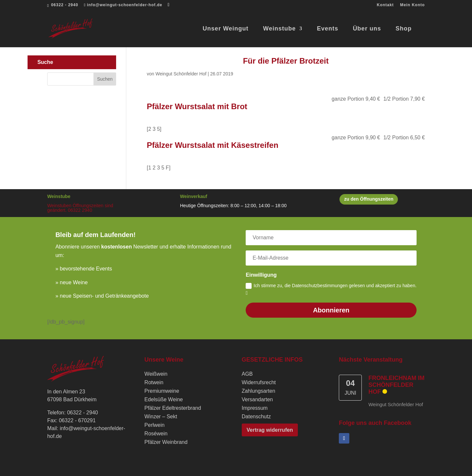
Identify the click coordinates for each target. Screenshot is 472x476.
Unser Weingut (226, 29)
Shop (404, 29)
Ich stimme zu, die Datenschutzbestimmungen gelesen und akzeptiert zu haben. (331, 289)
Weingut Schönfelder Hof (181, 74)
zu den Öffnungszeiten (369, 199)
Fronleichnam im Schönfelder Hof (396, 385)
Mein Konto (412, 5)
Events (328, 29)
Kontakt (385, 5)
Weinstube (279, 29)
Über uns (367, 29)
